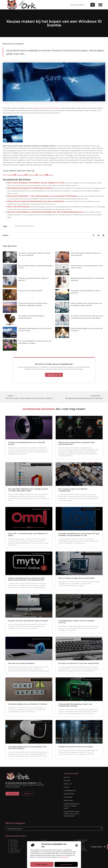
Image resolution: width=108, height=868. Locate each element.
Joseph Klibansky (82, 840)
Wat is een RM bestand (18, 207)
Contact (66, 787)
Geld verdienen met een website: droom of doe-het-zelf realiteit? (72, 814)
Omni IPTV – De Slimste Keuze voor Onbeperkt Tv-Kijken (28, 534)
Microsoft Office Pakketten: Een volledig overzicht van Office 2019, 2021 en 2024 (28, 490)
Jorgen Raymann (15, 850)
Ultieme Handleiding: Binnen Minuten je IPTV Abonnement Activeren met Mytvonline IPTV (26, 579)
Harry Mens (14, 848)
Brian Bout (13, 840)
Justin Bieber (14, 842)
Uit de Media (68, 797)
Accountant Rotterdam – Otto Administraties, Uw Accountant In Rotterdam (42, 196)
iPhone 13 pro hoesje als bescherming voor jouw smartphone (36, 201)
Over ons (67, 777)
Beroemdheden (69, 794)
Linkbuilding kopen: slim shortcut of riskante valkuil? (72, 806)
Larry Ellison (14, 846)
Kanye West (14, 844)
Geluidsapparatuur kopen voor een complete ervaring (76, 622)
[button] (77, 845)
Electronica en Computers (13, 44)
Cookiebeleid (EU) (70, 790)
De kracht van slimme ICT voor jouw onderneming (79, 663)
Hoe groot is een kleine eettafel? (30, 291)
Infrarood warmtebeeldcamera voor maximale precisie (27, 443)
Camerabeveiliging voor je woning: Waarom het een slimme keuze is (27, 748)
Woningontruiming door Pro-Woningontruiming (30, 188)
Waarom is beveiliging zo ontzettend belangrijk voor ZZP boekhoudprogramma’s (45, 212)
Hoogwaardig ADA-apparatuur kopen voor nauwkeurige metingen (75, 705)
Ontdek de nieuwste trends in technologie (76, 747)
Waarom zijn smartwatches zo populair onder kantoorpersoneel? (77, 443)
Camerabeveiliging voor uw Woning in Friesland (28, 704)
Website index (68, 800)
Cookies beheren (66, 864)
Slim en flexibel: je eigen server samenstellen (77, 578)
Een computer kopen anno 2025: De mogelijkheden (73, 490)
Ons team (67, 780)
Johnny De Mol (15, 852)
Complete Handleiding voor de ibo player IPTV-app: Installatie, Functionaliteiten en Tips (79, 534)
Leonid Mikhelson (82, 850)
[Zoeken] (93, 5)
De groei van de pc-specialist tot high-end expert (28, 621)
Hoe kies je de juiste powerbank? (22, 663)
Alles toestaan (42, 864)
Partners (68, 784)
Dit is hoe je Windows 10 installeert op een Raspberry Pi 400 (36, 183)
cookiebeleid (64, 857)
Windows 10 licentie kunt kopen (47, 108)
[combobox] (80, 5)
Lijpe (44, 840)
